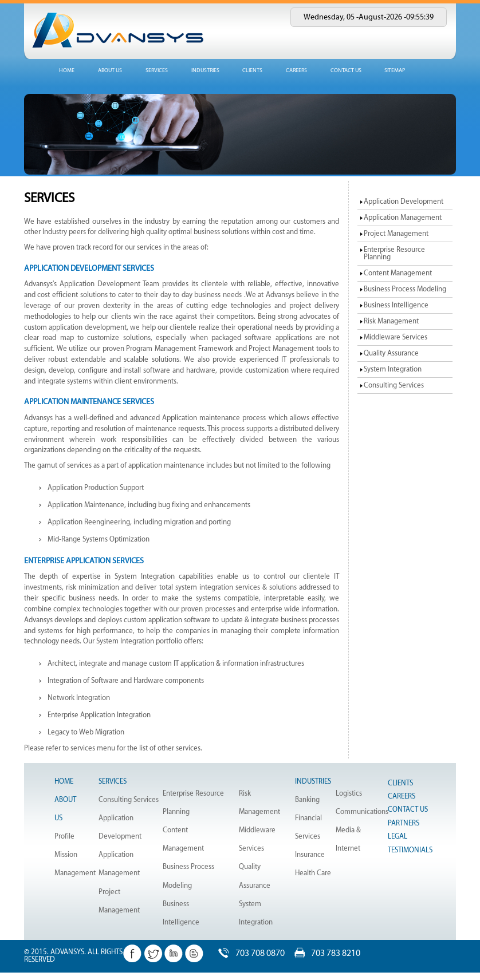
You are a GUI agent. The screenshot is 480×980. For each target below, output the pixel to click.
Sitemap (395, 70)
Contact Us (408, 809)
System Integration (393, 369)
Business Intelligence (396, 305)
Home (64, 781)
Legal (398, 836)
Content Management (398, 273)
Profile (64, 836)
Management (75, 873)
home (67, 70)
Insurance (310, 855)
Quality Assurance (391, 353)
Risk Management (391, 321)
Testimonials (410, 850)
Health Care (313, 873)
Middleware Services (396, 337)
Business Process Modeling (405, 289)
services (157, 70)
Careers (296, 70)
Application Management (403, 218)
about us (110, 70)
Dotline (81, 976)
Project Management (396, 234)
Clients (252, 70)
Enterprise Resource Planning (394, 253)
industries (205, 70)
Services (113, 781)
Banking (307, 800)
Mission (66, 855)
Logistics (349, 793)
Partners (404, 823)
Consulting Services (394, 385)
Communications (362, 812)
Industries (313, 781)
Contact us (346, 70)
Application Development (404, 201)
